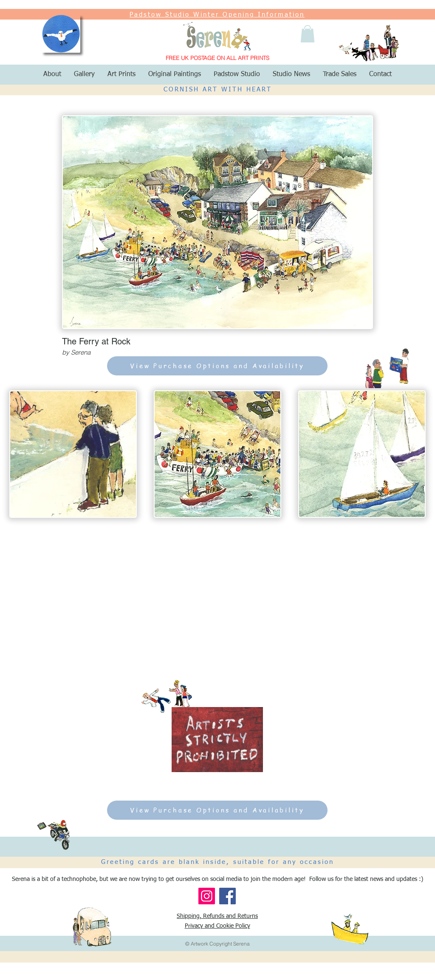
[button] (308, 34)
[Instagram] (207, 896)
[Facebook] (227, 896)
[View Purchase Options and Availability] (217, 366)
